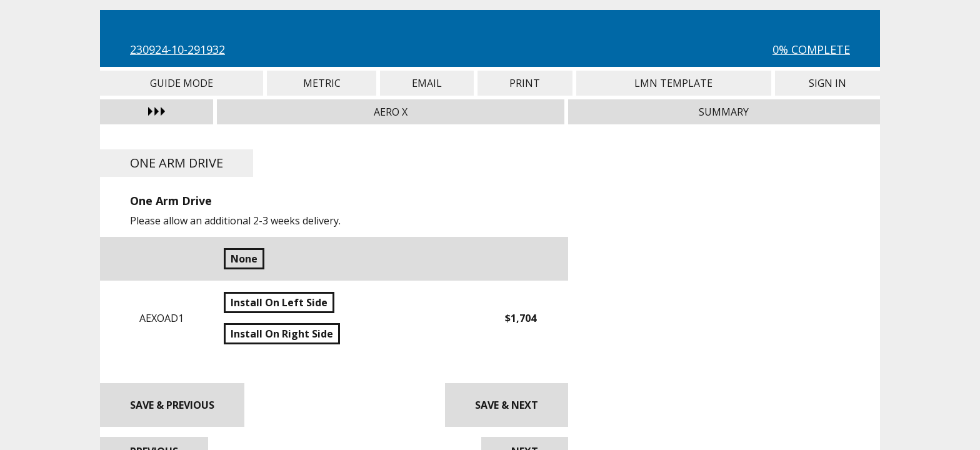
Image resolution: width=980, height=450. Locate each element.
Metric (322, 83)
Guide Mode (182, 83)
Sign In (827, 83)
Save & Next (507, 405)
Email (427, 83)
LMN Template (674, 83)
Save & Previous (172, 405)
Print (525, 83)
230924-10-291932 (177, 49)
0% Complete (811, 49)
